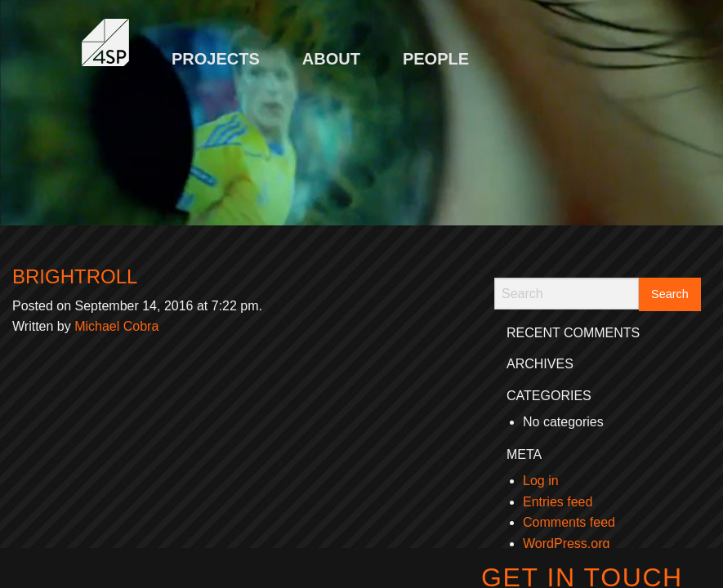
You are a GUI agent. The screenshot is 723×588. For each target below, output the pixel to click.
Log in (541, 481)
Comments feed (569, 522)
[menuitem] (216, 51)
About (331, 59)
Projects (216, 59)
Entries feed (558, 502)
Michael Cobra (116, 326)
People (436, 59)
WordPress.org (566, 543)
